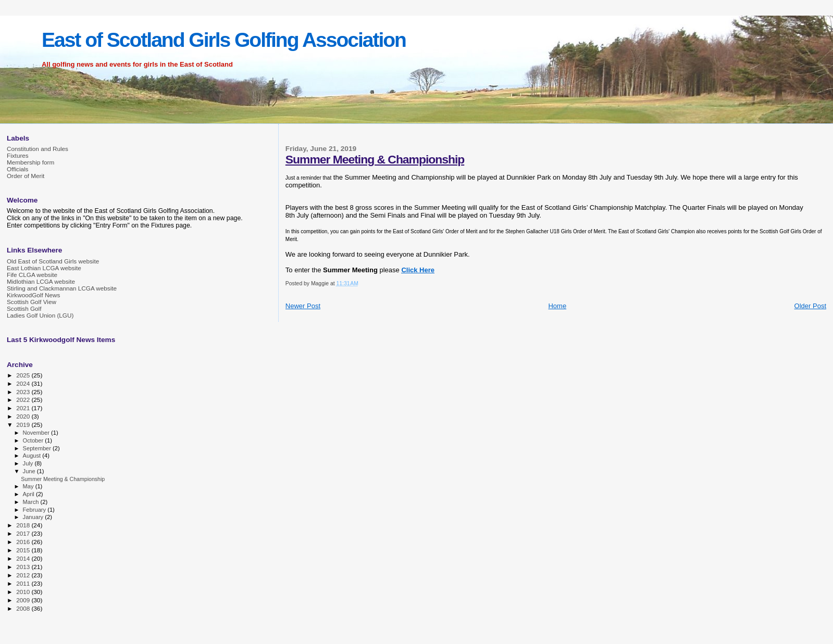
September (38, 448)
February (35, 510)
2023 (24, 392)
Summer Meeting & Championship (375, 159)
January (34, 517)
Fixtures (18, 155)
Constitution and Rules (38, 149)
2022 (24, 400)
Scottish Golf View (32, 302)
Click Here (418, 270)
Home (557, 306)
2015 (24, 550)
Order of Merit (26, 176)
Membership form (30, 162)
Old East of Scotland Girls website (53, 261)
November (37, 433)
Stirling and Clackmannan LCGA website (62, 288)
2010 (24, 592)
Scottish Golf (24, 308)
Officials (17, 169)
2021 (24, 408)
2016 (24, 542)
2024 (24, 383)
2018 (24, 525)
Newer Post (303, 306)
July (29, 463)
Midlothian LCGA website (41, 281)
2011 (24, 583)
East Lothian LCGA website (44, 268)
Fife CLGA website (32, 275)
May (29, 486)
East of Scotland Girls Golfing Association (224, 40)
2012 (24, 575)
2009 (24, 600)
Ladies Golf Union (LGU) (40, 315)
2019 (24, 425)
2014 (24, 558)
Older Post (810, 306)
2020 (24, 416)
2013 (24, 567)
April (29, 494)
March (32, 502)
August (33, 456)
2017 (24, 533)
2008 (24, 608)
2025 (24, 375)
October (34, 440)
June (30, 471)
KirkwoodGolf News (33, 295)
